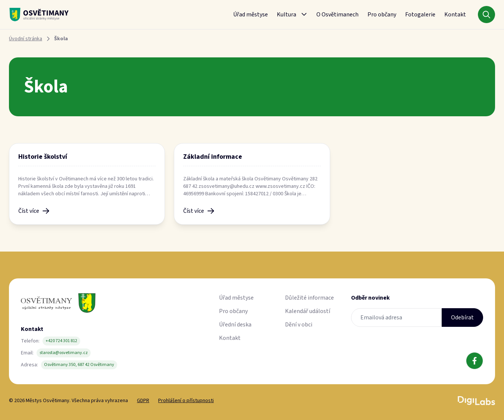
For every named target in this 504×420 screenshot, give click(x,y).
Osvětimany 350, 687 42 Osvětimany (79, 365)
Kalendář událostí (308, 311)
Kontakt (455, 15)
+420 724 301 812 (61, 341)
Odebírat (462, 318)
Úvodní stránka (26, 39)
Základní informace (213, 157)
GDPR (143, 401)
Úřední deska (235, 325)
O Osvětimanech (337, 15)
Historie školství (43, 157)
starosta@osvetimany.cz (64, 353)
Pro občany (382, 15)
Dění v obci (299, 325)
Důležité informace (309, 298)
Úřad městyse (251, 15)
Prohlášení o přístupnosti (186, 401)
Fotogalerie (420, 15)
